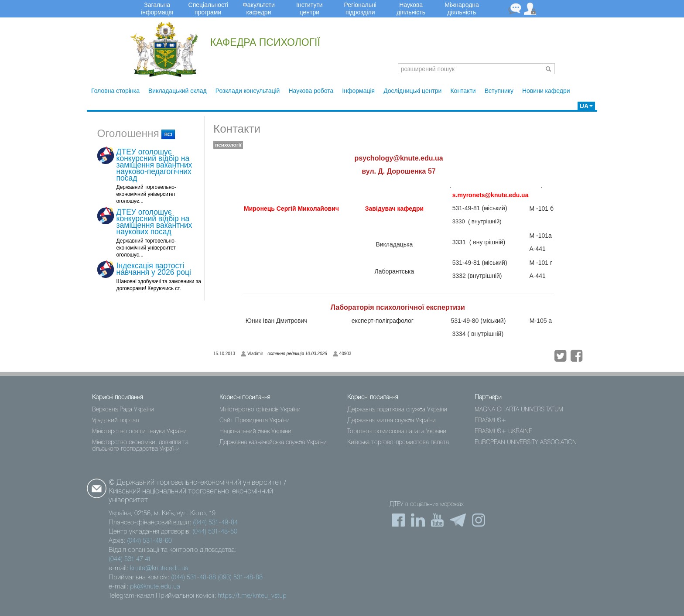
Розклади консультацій (248, 91)
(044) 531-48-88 (193, 578)
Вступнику (499, 91)
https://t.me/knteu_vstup (252, 596)
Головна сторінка (115, 91)
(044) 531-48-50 (215, 532)
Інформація (358, 91)
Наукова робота (311, 91)
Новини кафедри (546, 91)
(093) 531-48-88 (240, 578)
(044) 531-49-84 (215, 523)
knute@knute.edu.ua (159, 568)
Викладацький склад (178, 91)
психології (228, 145)
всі (168, 134)
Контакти (463, 91)
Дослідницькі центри (412, 91)
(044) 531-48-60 (149, 541)
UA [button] (586, 106)
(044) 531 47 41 (130, 559)
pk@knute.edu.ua (155, 587)
